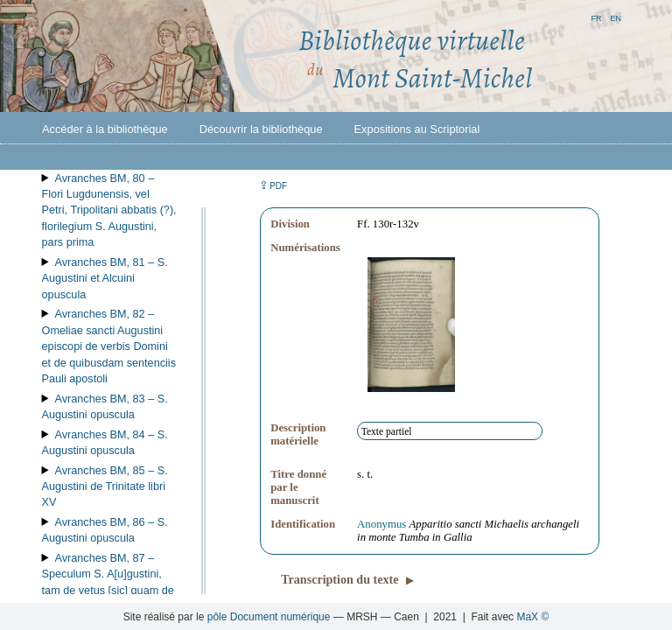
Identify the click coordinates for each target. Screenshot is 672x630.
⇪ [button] (273, 185)
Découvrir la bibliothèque (261, 129)
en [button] (616, 17)
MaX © (532, 617)
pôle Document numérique (269, 617)
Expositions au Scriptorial (417, 129)
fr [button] (596, 17)
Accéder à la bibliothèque (105, 129)
